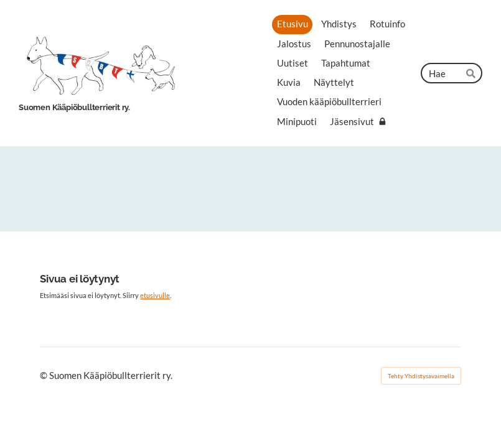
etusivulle (155, 295)
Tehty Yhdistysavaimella (421, 376)
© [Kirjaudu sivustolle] (44, 375)
